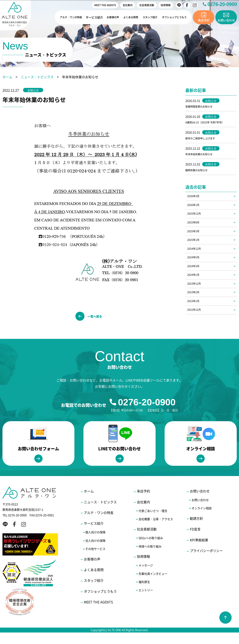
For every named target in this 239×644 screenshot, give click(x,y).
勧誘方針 (196, 530)
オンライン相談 (202, 520)
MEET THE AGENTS (105, 5)
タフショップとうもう (173, 17)
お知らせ (35, 90)
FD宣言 (195, 541)
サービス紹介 (90, 17)
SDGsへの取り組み (151, 550)
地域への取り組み (150, 558)
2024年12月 (195, 260)
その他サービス (95, 560)
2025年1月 (194, 250)
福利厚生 (144, 593)
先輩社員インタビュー (153, 585)
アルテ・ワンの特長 (65, 17)
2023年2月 (194, 309)
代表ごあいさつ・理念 (153, 522)
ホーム (7, 77)
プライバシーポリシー (206, 562)
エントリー (146, 602)
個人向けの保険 (95, 544)
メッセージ (146, 577)
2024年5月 (194, 269)
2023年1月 (194, 319)
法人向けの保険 (95, 552)
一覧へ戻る (97, 318)
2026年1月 (194, 210)
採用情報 (166, 5)
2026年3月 (194, 200)
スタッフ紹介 (147, 17)
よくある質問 (127, 17)
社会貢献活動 (147, 5)
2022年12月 (195, 329)
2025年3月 (194, 240)
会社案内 (128, 5)
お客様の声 (108, 17)
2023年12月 (195, 299)
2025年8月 (194, 230)
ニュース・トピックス (37, 77)
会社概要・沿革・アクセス (156, 531)
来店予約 (143, 503)
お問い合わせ (200, 503)
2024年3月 (194, 279)
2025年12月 (195, 220)
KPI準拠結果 (199, 552)
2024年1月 (194, 289)
